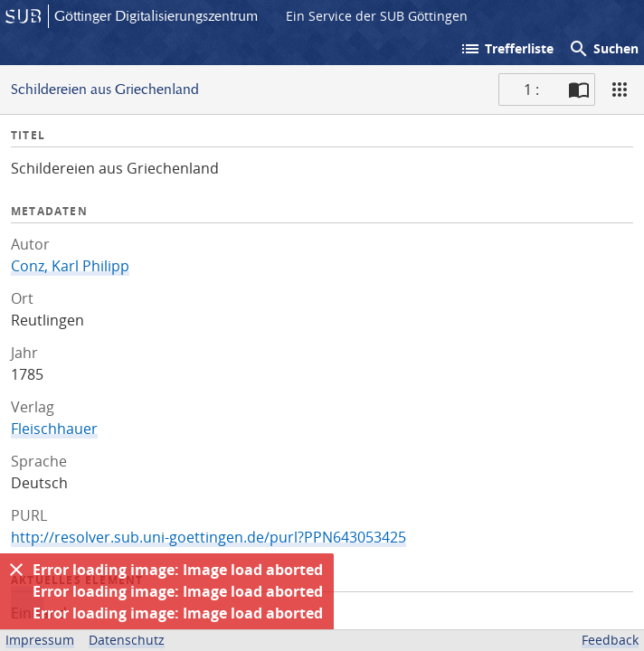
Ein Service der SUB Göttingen (377, 16)
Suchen (603, 49)
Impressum (40, 640)
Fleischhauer (54, 429)
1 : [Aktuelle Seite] (531, 90)
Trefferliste (507, 49)
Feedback (610, 640)
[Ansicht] (620, 90)
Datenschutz (127, 640)
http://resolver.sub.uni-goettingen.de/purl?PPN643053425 (208, 537)
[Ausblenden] (16, 570)
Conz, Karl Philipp (70, 266)
